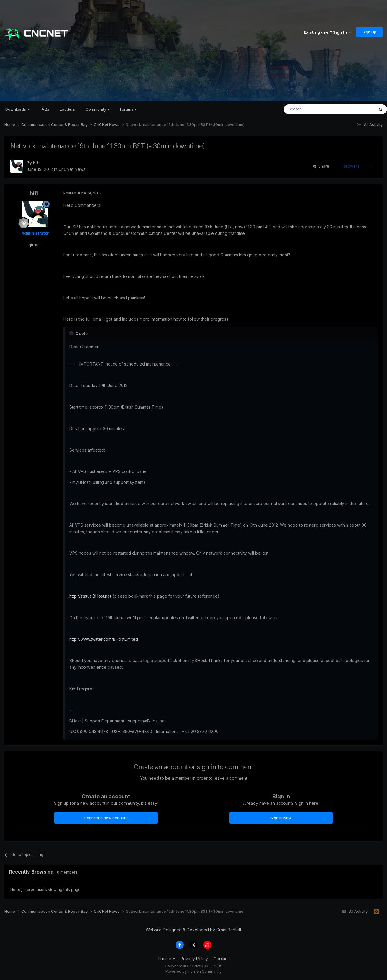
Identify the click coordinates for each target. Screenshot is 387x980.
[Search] (314, 109)
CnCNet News (72, 169)
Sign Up (369, 32)
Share (321, 166)
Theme (166, 959)
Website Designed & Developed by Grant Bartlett (193, 930)
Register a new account (106, 818)
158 (35, 245)
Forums (128, 109)
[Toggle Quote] (72, 333)
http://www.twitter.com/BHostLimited (104, 639)
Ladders (67, 109)
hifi (36, 163)
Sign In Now (281, 818)
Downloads (17, 109)
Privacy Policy (194, 959)
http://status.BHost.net (90, 596)
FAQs (45, 109)
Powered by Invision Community (193, 971)
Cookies (222, 959)
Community (97, 109)
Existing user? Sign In (327, 32)
